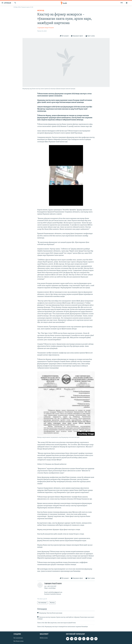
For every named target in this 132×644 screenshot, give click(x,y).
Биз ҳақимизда (18, 638)
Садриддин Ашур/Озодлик (46, 28)
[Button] (64, 36)
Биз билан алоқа (19, 641)
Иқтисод (41, 11)
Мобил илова (44, 638)
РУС (122, 3)
